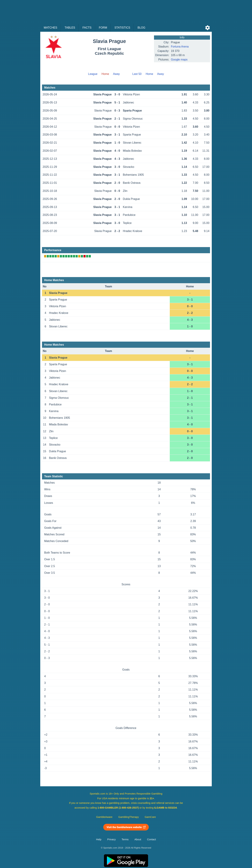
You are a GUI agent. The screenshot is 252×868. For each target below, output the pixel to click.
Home (149, 74)
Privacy (111, 839)
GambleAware (104, 817)
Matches (50, 28)
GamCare (150, 817)
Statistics (122, 28)
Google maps (179, 60)
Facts (87, 28)
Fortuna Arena (180, 47)
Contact (151, 839)
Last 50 (137, 74)
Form (103, 28)
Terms (125, 839)
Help (99, 839)
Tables (70, 28)
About (138, 839)
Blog (141, 28)
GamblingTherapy (129, 817)
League (93, 74)
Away (116, 74)
